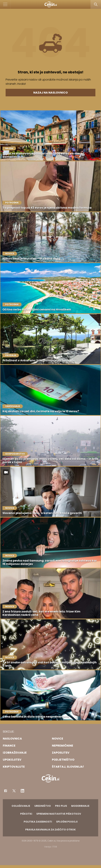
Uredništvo (43, 806)
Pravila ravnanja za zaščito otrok (50, 830)
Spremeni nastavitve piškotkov (59, 814)
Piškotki (26, 814)
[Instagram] (22, 791)
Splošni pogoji (67, 822)
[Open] (5, 4)
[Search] (96, 4)
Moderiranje (80, 806)
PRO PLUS (61, 806)
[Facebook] (6, 791)
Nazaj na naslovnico (50, 93)
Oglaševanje (21, 806)
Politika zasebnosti (38, 822)
